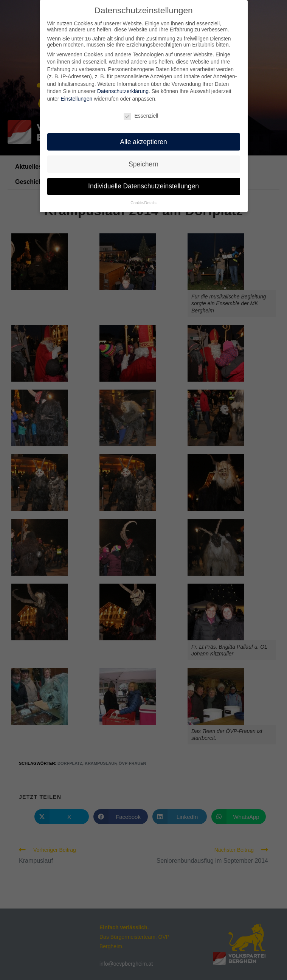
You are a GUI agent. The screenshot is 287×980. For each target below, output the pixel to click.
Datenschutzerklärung (123, 91)
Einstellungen (76, 98)
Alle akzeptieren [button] (143, 141)
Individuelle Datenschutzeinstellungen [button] (143, 186)
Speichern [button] (143, 164)
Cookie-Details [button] (143, 203)
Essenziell (141, 115)
